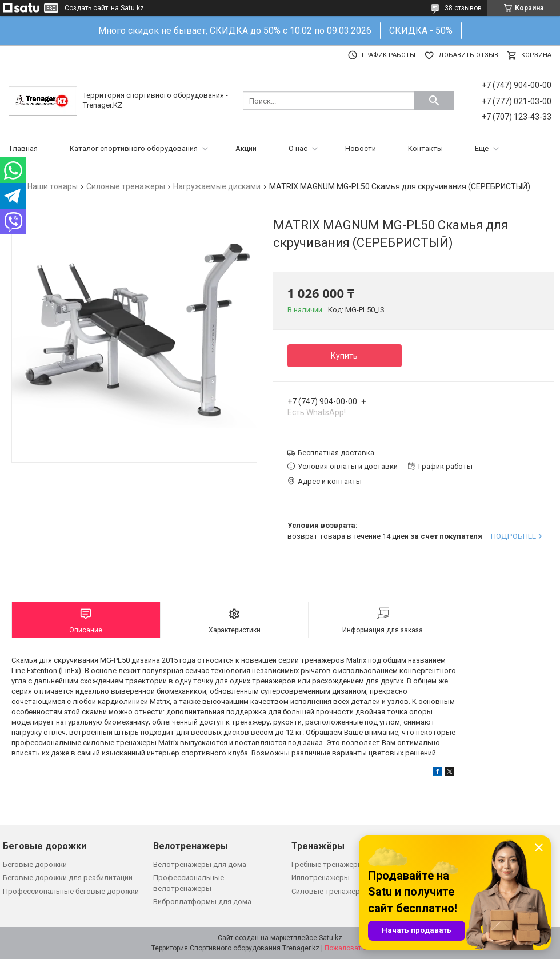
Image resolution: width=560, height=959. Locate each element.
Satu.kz (331, 938)
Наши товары (53, 186)
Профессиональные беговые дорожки (71, 891)
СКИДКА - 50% (421, 31)
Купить (344, 356)
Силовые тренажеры (126, 186)
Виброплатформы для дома (202, 902)
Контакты (425, 148)
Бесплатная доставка (336, 453)
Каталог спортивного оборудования (134, 148)
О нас (298, 148)
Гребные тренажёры (327, 864)
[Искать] (434, 101)
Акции (246, 148)
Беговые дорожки (35, 864)
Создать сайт (86, 8)
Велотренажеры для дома (200, 864)
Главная (24, 148)
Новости (361, 148)
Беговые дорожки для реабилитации (68, 878)
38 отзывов (463, 8)
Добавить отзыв (468, 55)
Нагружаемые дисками (217, 186)
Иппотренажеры (321, 878)
